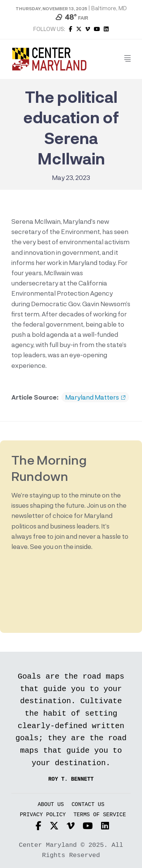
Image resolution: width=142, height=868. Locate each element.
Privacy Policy (43, 815)
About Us (51, 805)
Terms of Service (100, 815)
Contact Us (88, 805)
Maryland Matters (95, 397)
